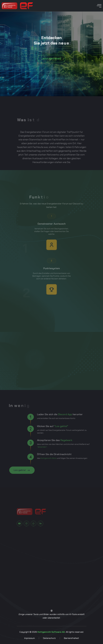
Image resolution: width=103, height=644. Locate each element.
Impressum (29, 638)
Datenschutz (49, 638)
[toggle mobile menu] (99, 6)
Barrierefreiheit (71, 638)
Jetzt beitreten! (52, 59)
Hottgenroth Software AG (51, 632)
